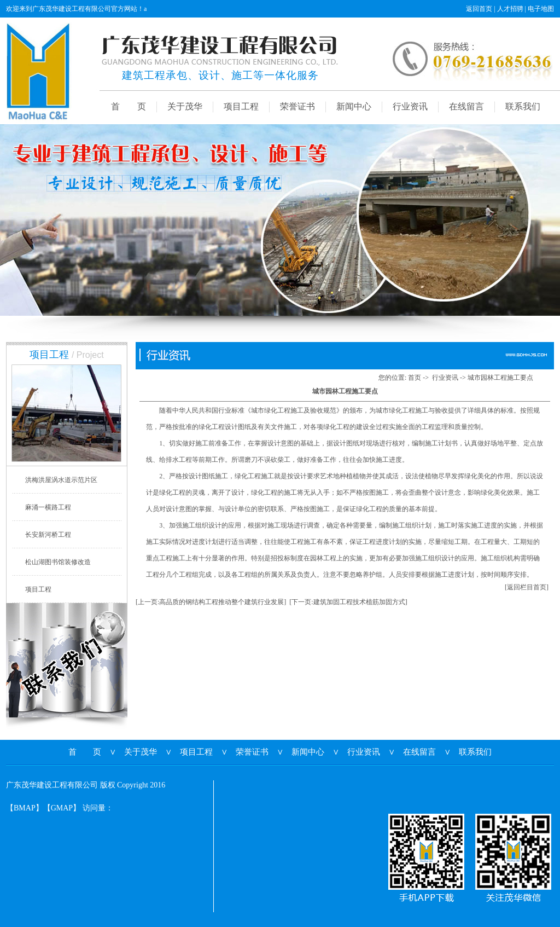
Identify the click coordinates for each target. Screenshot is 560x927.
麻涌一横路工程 (48, 507)
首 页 (129, 106)
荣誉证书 (297, 106)
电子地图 (541, 9)
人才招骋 (510, 9)
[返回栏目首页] (527, 587)
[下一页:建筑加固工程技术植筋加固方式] (348, 602)
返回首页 (479, 9)
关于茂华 (185, 106)
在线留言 (466, 106)
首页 (415, 378)
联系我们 (523, 106)
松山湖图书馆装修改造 (58, 562)
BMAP (25, 808)
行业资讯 (410, 106)
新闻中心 (354, 106)
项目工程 (241, 106)
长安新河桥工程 (48, 535)
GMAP (62, 808)
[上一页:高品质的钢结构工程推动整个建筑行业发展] (211, 602)
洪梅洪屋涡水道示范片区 (61, 480)
